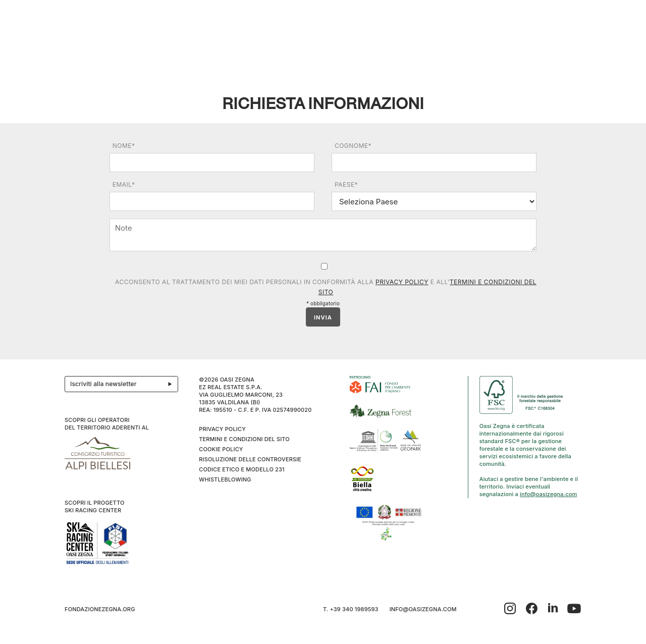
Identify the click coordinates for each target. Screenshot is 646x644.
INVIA (323, 317)
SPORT (434, 61)
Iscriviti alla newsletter (124, 384)
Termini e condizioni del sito (244, 439)
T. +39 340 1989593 (351, 609)
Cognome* (353, 146)
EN (571, 61)
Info (521, 61)
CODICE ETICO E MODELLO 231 (242, 469)
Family (394, 61)
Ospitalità (196, 61)
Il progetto (91, 61)
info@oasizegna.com (548, 494)
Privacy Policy (402, 282)
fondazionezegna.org (100, 609)
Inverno (481, 61)
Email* (124, 184)
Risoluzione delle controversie (250, 459)
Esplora (145, 61)
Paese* (346, 184)
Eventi (248, 61)
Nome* (124, 146)
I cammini (293, 61)
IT (558, 61)
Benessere (346, 61)
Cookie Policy (221, 449)
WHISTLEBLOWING (225, 479)
